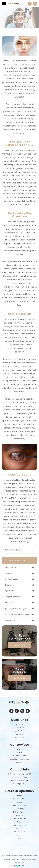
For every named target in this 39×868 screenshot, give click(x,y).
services (9, 573)
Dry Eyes (20, 752)
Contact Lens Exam (20, 756)
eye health (10, 591)
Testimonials (20, 734)
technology (10, 620)
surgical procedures (13, 597)
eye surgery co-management (17, 609)
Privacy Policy (24, 859)
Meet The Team (19, 731)
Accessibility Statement (11, 859)
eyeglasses (10, 585)
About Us (19, 724)
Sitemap (33, 859)
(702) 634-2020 (22, 781)
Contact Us (19, 678)
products (9, 603)
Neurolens (20, 762)
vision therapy (11, 567)
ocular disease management (17, 614)
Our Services (20, 728)
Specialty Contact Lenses (19, 759)
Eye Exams (19, 749)
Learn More (20, 645)
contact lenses (12, 579)
